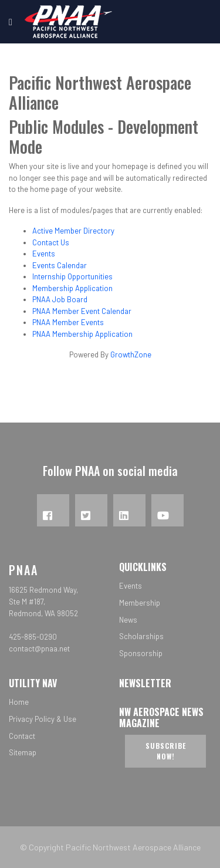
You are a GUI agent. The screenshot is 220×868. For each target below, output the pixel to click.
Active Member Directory (73, 231)
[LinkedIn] (129, 510)
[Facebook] (53, 510)
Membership (140, 603)
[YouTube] (167, 510)
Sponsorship (141, 653)
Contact (22, 736)
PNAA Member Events (68, 322)
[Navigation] (11, 22)
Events (44, 254)
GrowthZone (131, 354)
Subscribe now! (166, 751)
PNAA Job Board (60, 299)
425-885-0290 (33, 637)
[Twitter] (91, 510)
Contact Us (51, 242)
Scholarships (141, 636)
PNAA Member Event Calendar (82, 311)
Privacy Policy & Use (43, 719)
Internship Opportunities (72, 276)
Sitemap (23, 752)
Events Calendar (60, 265)
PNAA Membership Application (82, 334)
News (128, 620)
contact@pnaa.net (39, 649)
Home (19, 702)
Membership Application (72, 288)
